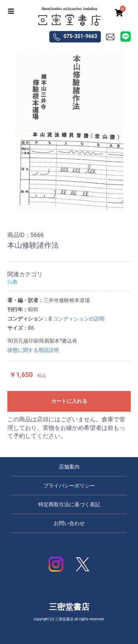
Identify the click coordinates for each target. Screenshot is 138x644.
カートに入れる (69, 401)
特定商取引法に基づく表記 (69, 504)
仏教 (13, 282)
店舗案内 (69, 467)
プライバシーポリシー (69, 486)
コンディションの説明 (79, 319)
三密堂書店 (69, 607)
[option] (69, 131)
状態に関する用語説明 (33, 350)
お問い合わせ (69, 523)
